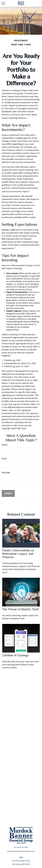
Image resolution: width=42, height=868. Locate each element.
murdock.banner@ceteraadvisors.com (21, 851)
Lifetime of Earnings (15, 655)
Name (4, 445)
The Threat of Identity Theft (21, 609)
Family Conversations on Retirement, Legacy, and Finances (18, 554)
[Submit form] (8, 493)
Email (4, 459)
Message (6, 472)
